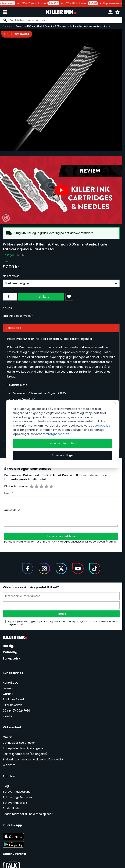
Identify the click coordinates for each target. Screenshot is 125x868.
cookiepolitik (101, 426)
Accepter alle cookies (63, 444)
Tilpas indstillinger (63, 455)
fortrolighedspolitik (56, 434)
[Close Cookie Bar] (115, 403)
